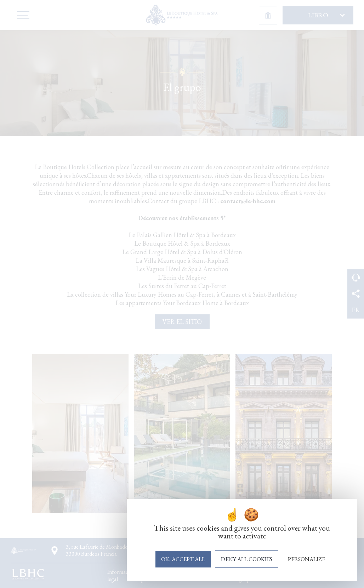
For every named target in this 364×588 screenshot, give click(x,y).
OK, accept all (183, 559)
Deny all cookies (247, 559)
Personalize (306, 559)
